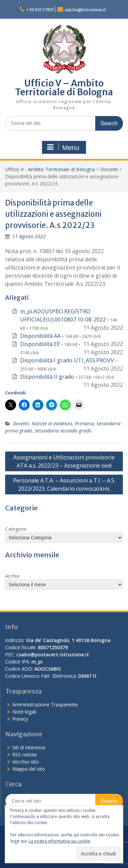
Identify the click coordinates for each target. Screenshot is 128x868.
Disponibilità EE (40, 344)
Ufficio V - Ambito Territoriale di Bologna (50, 169)
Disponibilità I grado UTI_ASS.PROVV (67, 360)
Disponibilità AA (40, 336)
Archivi (12, 576)
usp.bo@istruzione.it (86, 10)
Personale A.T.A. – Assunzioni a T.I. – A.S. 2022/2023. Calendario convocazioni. (64, 485)
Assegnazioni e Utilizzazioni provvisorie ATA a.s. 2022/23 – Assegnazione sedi (64, 461)
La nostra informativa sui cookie (60, 841)
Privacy (20, 719)
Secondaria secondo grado (63, 431)
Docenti (109, 169)
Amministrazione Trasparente (45, 705)
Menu (63, 147)
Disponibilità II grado (47, 377)
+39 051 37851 (40, 10)
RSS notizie (25, 755)
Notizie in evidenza (52, 423)
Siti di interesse (29, 747)
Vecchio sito (26, 762)
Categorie (16, 529)
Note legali (24, 712)
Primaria (84, 423)
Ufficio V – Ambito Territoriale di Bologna (64, 88)
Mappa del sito (29, 769)
